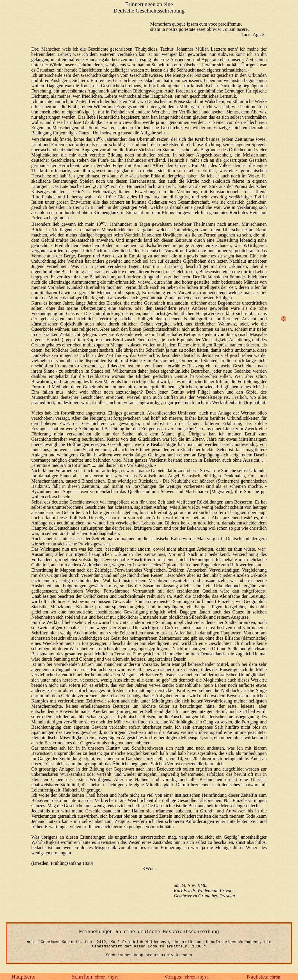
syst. (115, 977)
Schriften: (83, 977)
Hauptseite (23, 977)
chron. (101, 977)
